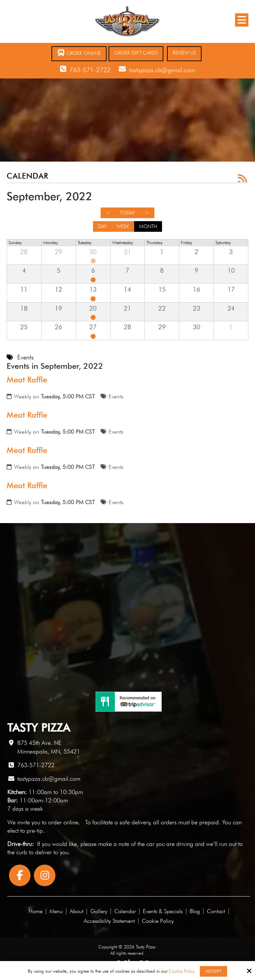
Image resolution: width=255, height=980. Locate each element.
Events (116, 396)
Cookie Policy (182, 971)
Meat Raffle (27, 380)
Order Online (79, 53)
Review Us (184, 53)
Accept (214, 971)
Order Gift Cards (136, 53)
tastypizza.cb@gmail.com (162, 70)
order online (63, 822)
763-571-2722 (90, 70)
